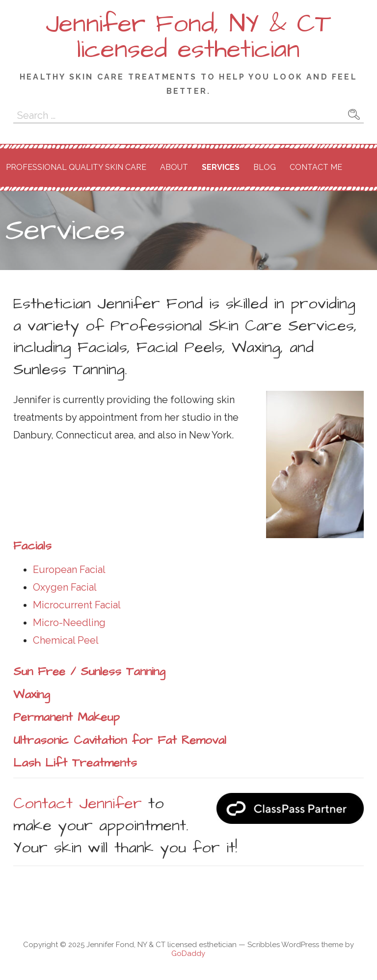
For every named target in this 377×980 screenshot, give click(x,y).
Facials (32, 546)
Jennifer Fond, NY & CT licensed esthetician (188, 37)
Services (221, 167)
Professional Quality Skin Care (76, 167)
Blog (265, 167)
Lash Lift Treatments (75, 763)
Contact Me (316, 167)
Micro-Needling (69, 623)
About (174, 167)
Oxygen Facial (65, 587)
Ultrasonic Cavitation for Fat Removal (120, 740)
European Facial (69, 570)
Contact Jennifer (78, 803)
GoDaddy (188, 953)
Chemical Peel (66, 640)
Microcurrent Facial (77, 605)
